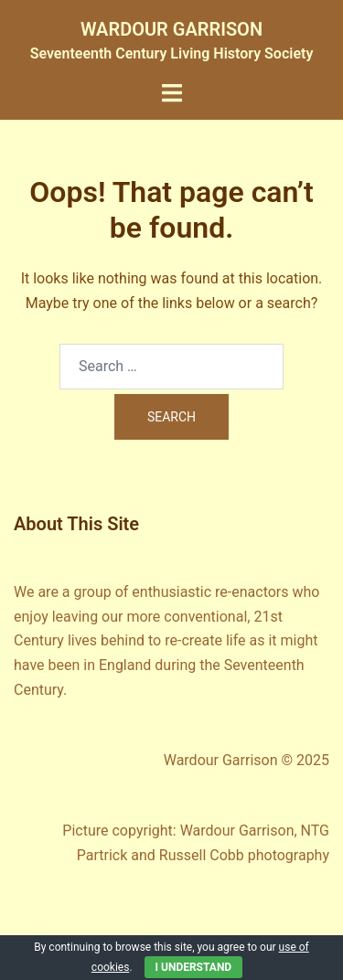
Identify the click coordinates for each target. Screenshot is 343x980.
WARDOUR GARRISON (171, 29)
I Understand (194, 967)
